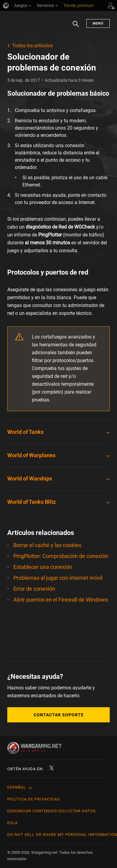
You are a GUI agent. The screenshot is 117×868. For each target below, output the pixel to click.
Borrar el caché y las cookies (47, 545)
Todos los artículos (32, 46)
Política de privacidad (34, 799)
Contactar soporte (59, 715)
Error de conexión (34, 589)
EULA (12, 823)
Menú (98, 23)
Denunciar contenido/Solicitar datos (52, 811)
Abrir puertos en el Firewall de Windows (61, 600)
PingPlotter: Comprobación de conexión (61, 556)
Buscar (76, 27)
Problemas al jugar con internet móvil (58, 578)
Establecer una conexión (43, 567)
